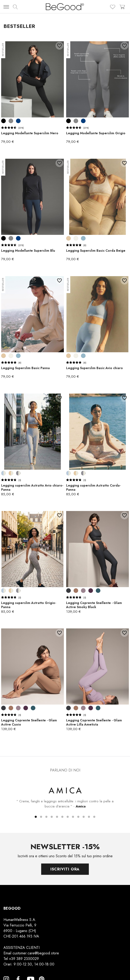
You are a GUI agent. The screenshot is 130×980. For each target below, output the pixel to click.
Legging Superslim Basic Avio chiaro (94, 368)
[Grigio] (11, 121)
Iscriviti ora (65, 869)
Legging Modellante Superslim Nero (30, 133)
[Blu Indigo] (98, 591)
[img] (15, 7)
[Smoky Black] (68, 591)
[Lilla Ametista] (83, 591)
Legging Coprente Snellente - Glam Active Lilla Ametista (94, 722)
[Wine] (91, 591)
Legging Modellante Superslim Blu (28, 251)
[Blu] (18, 121)
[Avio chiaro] (83, 238)
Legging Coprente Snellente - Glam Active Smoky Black (94, 605)
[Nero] (3, 121)
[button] (36, 817)
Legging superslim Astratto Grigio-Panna (29, 605)
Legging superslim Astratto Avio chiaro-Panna (32, 487)
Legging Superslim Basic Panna (25, 368)
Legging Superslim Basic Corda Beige (96, 251)
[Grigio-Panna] (18, 473)
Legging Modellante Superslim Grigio (96, 133)
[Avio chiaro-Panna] (3, 473)
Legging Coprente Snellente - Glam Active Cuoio (29, 722)
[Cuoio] (76, 591)
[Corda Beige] (68, 238)
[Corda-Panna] (11, 473)
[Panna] (76, 238)
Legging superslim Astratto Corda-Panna (93, 487)
